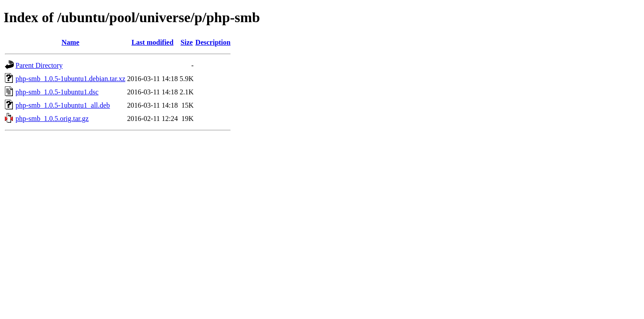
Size (187, 42)
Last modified (152, 42)
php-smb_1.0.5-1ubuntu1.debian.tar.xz (71, 79)
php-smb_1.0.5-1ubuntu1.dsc (57, 92)
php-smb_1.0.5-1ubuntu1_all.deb (63, 105)
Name (71, 42)
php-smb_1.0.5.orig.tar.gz (52, 119)
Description (213, 42)
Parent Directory (39, 65)
